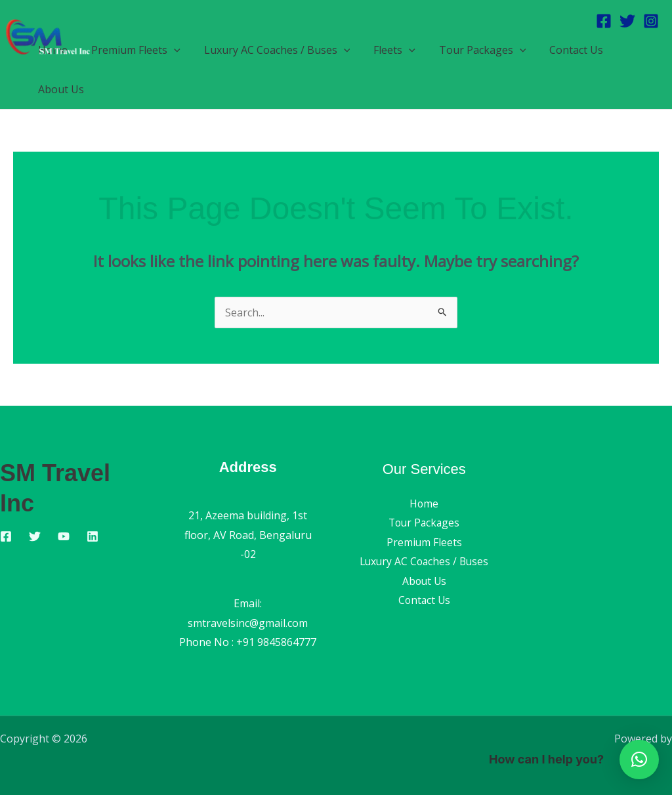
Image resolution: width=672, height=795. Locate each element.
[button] (170, 50)
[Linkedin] (93, 536)
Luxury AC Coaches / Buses (424, 562)
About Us (60, 89)
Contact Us (562, 50)
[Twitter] (627, 21)
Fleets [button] (385, 50)
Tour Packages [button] (471, 50)
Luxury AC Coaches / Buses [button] (271, 50)
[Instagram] (651, 21)
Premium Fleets (424, 542)
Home (424, 504)
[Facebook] (604, 21)
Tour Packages (424, 523)
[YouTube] (64, 536)
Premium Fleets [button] (132, 50)
